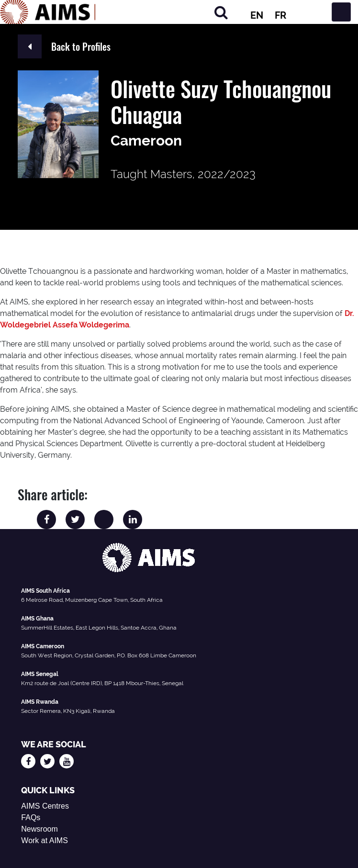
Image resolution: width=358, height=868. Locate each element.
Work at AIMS (45, 840)
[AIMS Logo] (48, 12)
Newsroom (39, 829)
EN (257, 15)
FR (280, 15)
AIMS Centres (45, 806)
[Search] (221, 12)
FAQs (31, 817)
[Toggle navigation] (341, 12)
